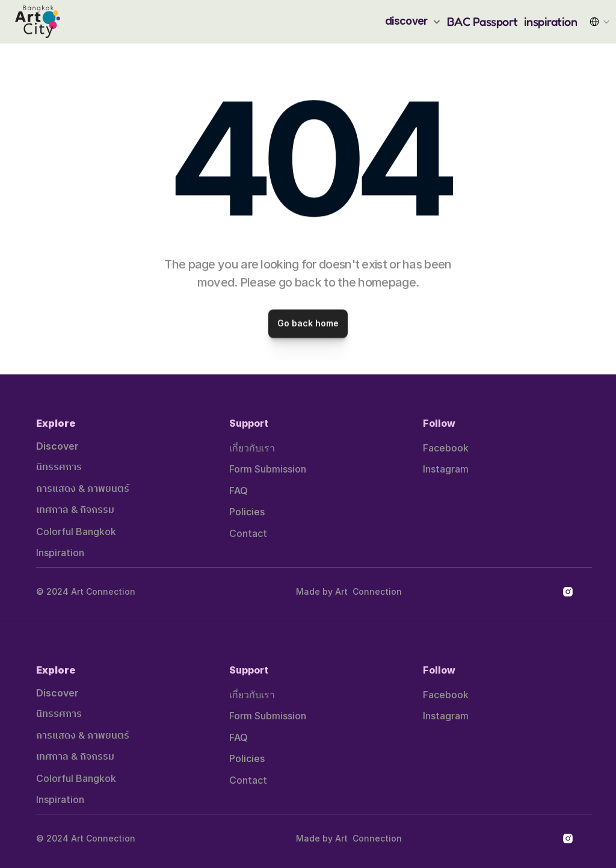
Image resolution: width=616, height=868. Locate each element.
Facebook (446, 448)
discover (406, 21)
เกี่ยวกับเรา (252, 448)
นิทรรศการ (59, 467)
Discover (57, 446)
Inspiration (60, 553)
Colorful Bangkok (76, 532)
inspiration (551, 22)
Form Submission (268, 469)
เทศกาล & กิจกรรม (75, 510)
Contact (248, 533)
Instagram (446, 469)
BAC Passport (482, 22)
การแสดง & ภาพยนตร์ (83, 489)
